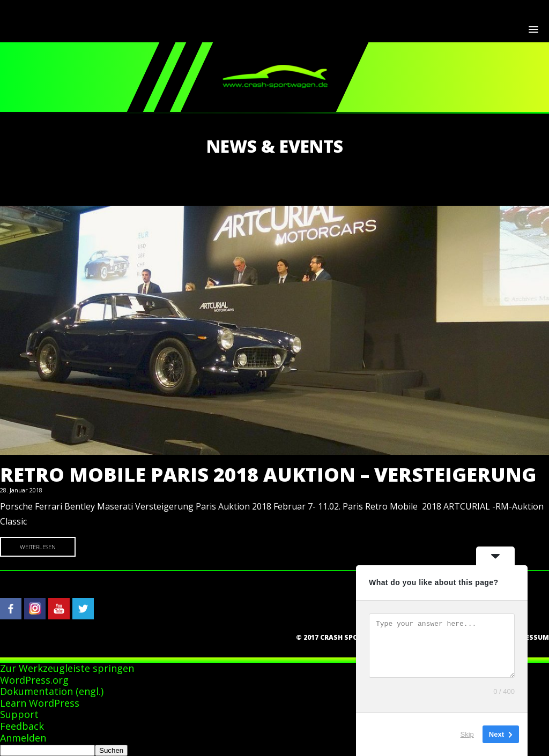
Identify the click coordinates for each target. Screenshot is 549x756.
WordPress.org (34, 680)
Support (19, 714)
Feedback (22, 726)
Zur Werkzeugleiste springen (67, 668)
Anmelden (23, 738)
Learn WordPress (40, 703)
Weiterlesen (38, 547)
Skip (467, 734)
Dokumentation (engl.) (52, 691)
